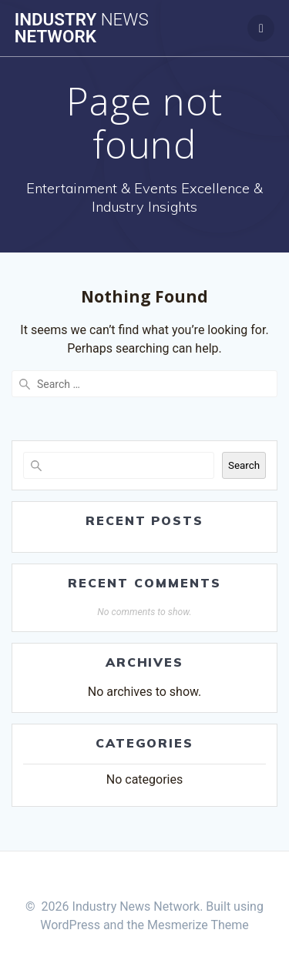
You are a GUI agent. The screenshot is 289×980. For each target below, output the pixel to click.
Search (244, 465)
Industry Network (82, 28)
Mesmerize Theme (198, 925)
